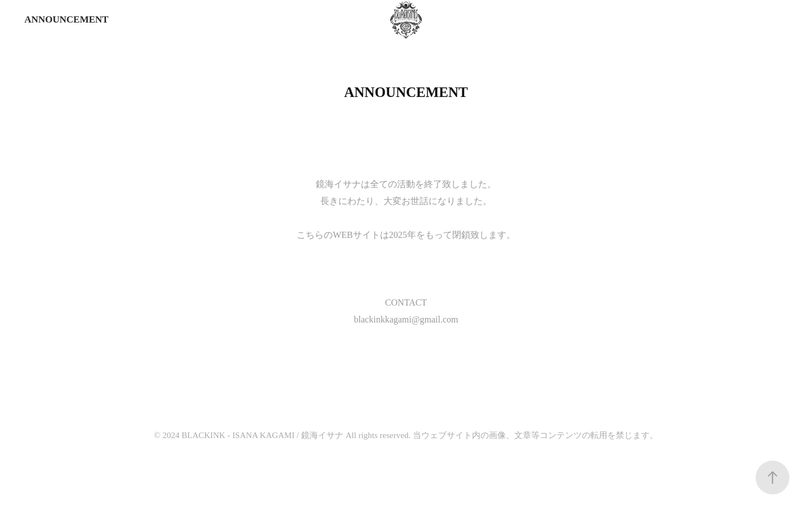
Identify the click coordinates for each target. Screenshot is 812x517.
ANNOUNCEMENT (66, 19)
